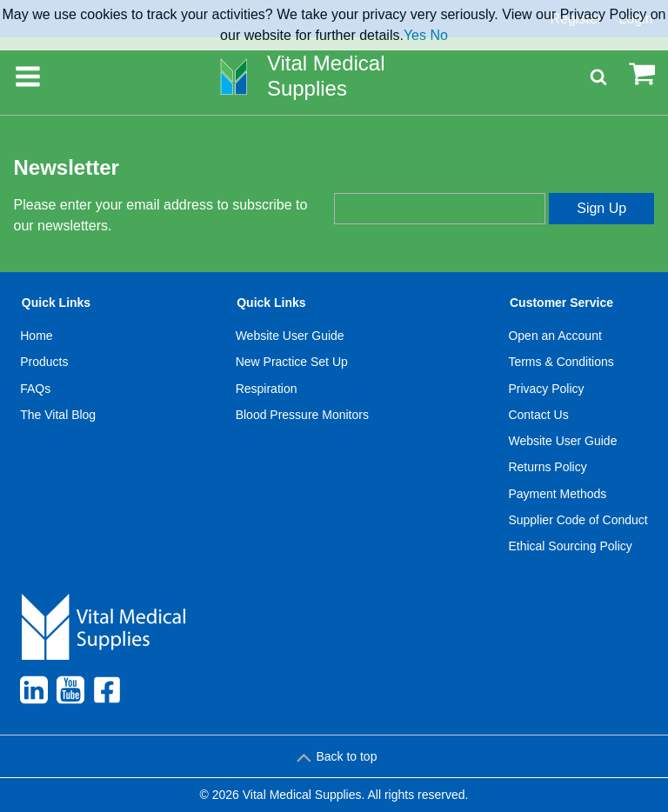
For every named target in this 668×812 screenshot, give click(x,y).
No (438, 35)
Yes (415, 35)
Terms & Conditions (561, 362)
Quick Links (56, 303)
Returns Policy (547, 467)
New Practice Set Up (292, 362)
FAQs (35, 389)
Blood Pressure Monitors (302, 415)
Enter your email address (407, 178)
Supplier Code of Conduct (578, 520)
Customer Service (561, 303)
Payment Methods (557, 494)
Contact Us (538, 415)
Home (36, 336)
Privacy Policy (546, 389)
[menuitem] (58, 429)
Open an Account (554, 336)
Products (44, 362)
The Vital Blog (58, 415)
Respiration (267, 389)
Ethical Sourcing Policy (570, 546)
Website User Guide (290, 336)
